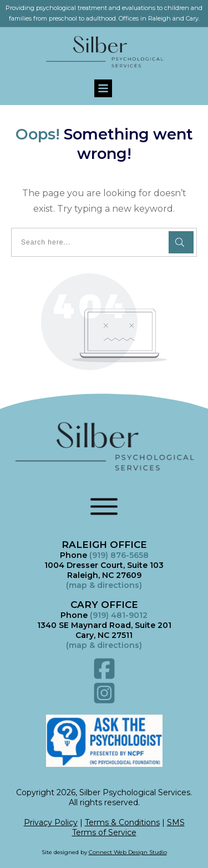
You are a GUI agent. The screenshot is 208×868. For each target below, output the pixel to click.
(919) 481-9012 (119, 615)
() (104, 645)
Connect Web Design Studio (128, 852)
